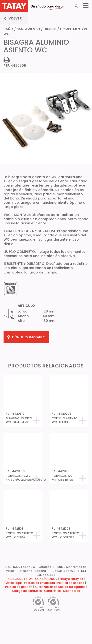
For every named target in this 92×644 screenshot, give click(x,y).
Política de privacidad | (41, 583)
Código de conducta (27, 591)
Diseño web (72, 591)
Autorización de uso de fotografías (60, 587)
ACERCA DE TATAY (20, 579)
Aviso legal (14, 583)
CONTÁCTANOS (46, 579)
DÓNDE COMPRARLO (26, 337)
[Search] (76, 6)
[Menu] (86, 6)
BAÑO (8, 29)
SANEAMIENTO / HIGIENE (37, 29)
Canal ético (52, 591)
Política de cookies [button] (71, 583)
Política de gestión (19, 587)
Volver (13, 18)
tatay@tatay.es (71, 579)
